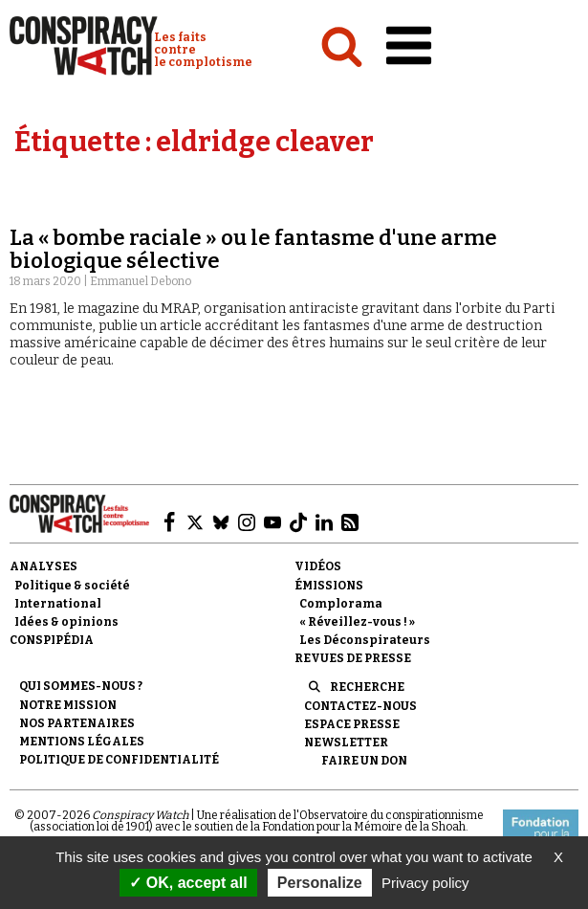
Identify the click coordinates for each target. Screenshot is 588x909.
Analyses (44, 566)
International (58, 604)
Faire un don (364, 761)
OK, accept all (188, 883)
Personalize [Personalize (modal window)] (320, 883)
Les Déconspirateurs (365, 640)
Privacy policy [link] (425, 883)
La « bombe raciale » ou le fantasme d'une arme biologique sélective (253, 249)
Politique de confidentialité (119, 760)
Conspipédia (52, 640)
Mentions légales (82, 742)
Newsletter (346, 743)
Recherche (367, 687)
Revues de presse (353, 658)
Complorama (341, 604)
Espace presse (352, 724)
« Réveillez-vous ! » (357, 622)
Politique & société (72, 586)
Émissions (329, 586)
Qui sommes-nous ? (81, 686)
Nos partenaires (77, 723)
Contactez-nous (360, 706)
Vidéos (318, 566)
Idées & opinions (66, 622)
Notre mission (68, 705)
